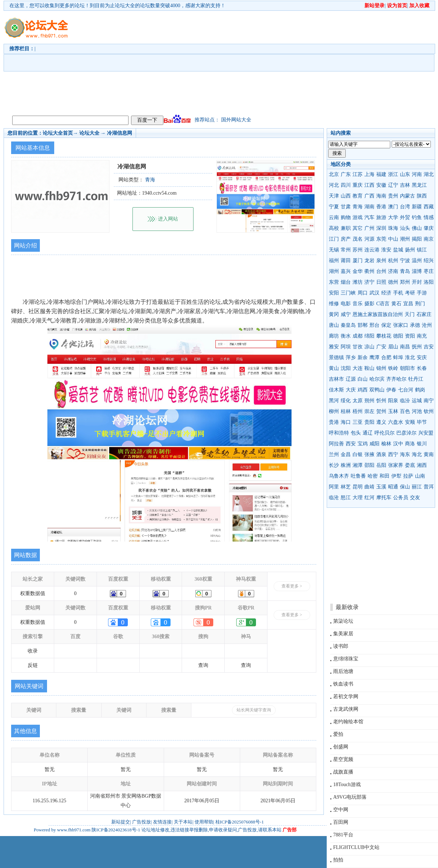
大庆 (351, 390)
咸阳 (374, 444)
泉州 (381, 261)
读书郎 (341, 646)
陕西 (422, 196)
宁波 (405, 261)
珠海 (393, 228)
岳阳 (381, 465)
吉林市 (336, 379)
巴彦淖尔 (406, 433)
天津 (334, 196)
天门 (410, 314)
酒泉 (381, 454)
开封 (417, 282)
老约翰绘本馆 (348, 722)
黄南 (429, 454)
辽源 (351, 379)
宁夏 (334, 207)
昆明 (358, 487)
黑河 (334, 401)
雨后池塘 (343, 671)
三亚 (358, 422)
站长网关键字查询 (254, 710)
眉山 (393, 347)
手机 (398, 293)
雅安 (334, 347)
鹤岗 (420, 390)
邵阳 (369, 465)
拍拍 (338, 860)
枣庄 (429, 271)
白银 (358, 454)
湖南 (369, 207)
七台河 (406, 390)
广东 (346, 174)
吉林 (405, 185)
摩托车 (384, 498)
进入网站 (168, 219)
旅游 (381, 217)
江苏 (358, 174)
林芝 (346, 487)
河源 (369, 239)
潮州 (405, 239)
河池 (417, 411)
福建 (381, 174)
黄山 (334, 368)
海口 (346, 422)
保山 (405, 487)
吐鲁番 (358, 476)
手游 (422, 293)
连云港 (372, 250)
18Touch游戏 (347, 785)
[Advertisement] (215, 61)
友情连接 (162, 822)
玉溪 (381, 487)
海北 (417, 454)
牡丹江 (416, 379)
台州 (381, 271)
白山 (363, 379)
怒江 (346, 498)
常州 (346, 250)
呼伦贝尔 (385, 433)
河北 (334, 185)
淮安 (386, 250)
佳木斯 (336, 390)
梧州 (358, 411)
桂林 (346, 411)
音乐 (358, 304)
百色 (405, 411)
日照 (381, 282)
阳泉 (393, 401)
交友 (415, 498)
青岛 (405, 271)
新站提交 (121, 822)
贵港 (334, 422)
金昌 (346, 454)
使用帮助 (204, 822)
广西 (369, 196)
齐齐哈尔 (396, 379)
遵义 (381, 422)
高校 (334, 228)
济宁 (369, 282)
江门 (334, 239)
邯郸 (363, 325)
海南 (381, 196)
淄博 (417, 271)
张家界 (396, 465)
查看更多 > (292, 586)
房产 (346, 239)
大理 (358, 498)
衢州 (369, 271)
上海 (369, 174)
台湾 (405, 207)
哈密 (373, 476)
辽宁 (393, 185)
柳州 (334, 411)
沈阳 (346, 368)
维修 (334, 304)
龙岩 (369, 261)
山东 (405, 174)
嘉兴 (346, 271)
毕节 (422, 422)
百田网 (341, 822)
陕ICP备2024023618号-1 (116, 830)
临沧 (334, 498)
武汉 (374, 293)
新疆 (417, 207)
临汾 (405, 401)
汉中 (398, 444)
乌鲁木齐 (339, 476)
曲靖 (369, 487)
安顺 (410, 422)
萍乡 (351, 358)
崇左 (369, 411)
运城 (417, 401)
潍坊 (358, 282)
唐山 (334, 325)
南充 (422, 336)
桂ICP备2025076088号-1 (240, 822)
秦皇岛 (348, 325)
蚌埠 (398, 358)
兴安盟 (426, 433)
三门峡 (348, 293)
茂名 (358, 239)
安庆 (422, 358)
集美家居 (343, 634)
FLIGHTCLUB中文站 (356, 847)
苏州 (358, 250)
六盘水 (396, 422)
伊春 (391, 390)
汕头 (405, 228)
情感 (429, 217)
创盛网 (341, 747)
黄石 (396, 304)
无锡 (334, 250)
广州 (369, 228)
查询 (203, 665)
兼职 (346, 228)
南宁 (429, 401)
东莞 (381, 239)
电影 (346, 304)
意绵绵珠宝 (346, 659)
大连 (358, 368)
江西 (369, 185)
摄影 (369, 304)
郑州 (405, 282)
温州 (417, 261)
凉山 (369, 347)
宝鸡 (363, 444)
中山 (393, 239)
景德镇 (336, 358)
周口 (363, 293)
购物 (346, 217)
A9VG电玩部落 (350, 797)
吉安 (429, 347)
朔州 (369, 401)
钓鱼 (417, 217)
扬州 (410, 250)
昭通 (393, 487)
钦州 (429, 411)
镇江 (422, 250)
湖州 (334, 271)
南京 (429, 239)
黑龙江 (419, 185)
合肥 (386, 358)
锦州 (381, 368)
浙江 (393, 174)
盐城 (398, 250)
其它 (358, 228)
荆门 (420, 304)
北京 (334, 174)
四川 (346, 185)
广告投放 (141, 822)
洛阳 (429, 282)
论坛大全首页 (58, 133)
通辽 (368, 433)
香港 (381, 207)
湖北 (429, 174)
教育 (358, 196)
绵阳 (369, 336)
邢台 (374, 325)
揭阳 (417, 239)
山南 (420, 476)
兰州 (334, 454)
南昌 (405, 347)
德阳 (398, 336)
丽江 (417, 487)
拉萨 (408, 476)
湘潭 (358, 465)
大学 (393, 217)
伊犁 (396, 476)
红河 (369, 498)
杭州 (393, 261)
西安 (351, 444)
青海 (358, 207)
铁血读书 (343, 684)
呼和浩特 (339, 433)
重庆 (358, 185)
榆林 (386, 444)
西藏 (429, 207)
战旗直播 (343, 772)
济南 (393, 271)
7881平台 (343, 835)
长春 (422, 368)
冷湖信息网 (120, 133)
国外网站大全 (236, 120)
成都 (358, 336)
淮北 (410, 358)
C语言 (383, 304)
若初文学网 (346, 697)
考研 (410, 293)
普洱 (429, 487)
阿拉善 (336, 444)
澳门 (393, 207)
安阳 (334, 293)
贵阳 (369, 422)
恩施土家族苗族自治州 (378, 314)
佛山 (417, 228)
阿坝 (346, 347)
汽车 (369, 217)
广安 (381, 347)
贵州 (393, 196)
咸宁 (346, 314)
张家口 (401, 325)
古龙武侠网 (346, 709)
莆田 (346, 261)
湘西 (422, 465)
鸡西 (363, 390)
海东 (405, 454)
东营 (334, 282)
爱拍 (338, 734)
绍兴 (429, 261)
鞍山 (369, 368)
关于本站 (183, 822)
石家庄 (424, 314)
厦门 (358, 261)
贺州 (381, 411)
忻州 (381, 401)
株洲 (346, 465)
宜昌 (408, 304)
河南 (417, 174)
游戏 (358, 217)
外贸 (405, 217)
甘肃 (346, 207)
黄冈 (334, 314)
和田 (385, 476)
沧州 (427, 325)
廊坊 (334, 336)
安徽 (381, 185)
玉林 (393, 411)
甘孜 (358, 347)
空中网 (341, 810)
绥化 (346, 401)
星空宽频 (343, 759)
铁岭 (393, 368)
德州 (393, 282)
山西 (346, 196)
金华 (358, 271)
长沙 (334, 465)
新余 (363, 358)
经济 (386, 293)
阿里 (334, 487)
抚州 (417, 347)
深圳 (381, 228)
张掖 (369, 454)
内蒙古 (407, 196)
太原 (358, 401)
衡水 (346, 336)
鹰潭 (374, 358)
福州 (334, 261)
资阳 (410, 336)
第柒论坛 (343, 621)
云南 (334, 217)
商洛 (410, 444)
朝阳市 (407, 368)
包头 (356, 433)
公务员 (401, 498)
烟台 (346, 282)
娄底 (410, 465)
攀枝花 (384, 336)
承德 (415, 325)
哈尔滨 (377, 379)
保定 (386, 325)
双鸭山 (377, 390)
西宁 (393, 454)
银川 (422, 444)
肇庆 (429, 228)
